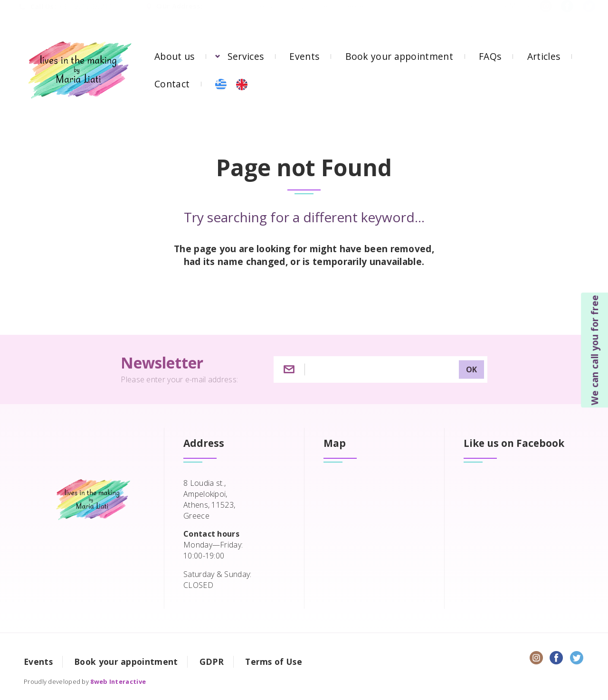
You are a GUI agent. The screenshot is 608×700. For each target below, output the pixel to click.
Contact (172, 84)
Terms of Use (274, 662)
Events (304, 56)
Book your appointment (399, 56)
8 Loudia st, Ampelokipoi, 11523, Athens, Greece (284, 16)
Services (246, 56)
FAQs (490, 56)
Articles (544, 56)
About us (174, 56)
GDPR (212, 662)
